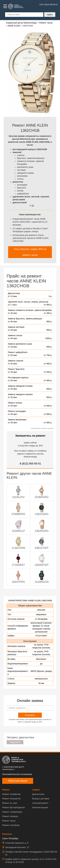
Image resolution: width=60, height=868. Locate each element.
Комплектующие (40, 807)
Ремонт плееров (10, 816)
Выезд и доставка (41, 799)
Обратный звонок (18, 781)
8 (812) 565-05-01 (30, 464)
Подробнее (15, 742)
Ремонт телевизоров (12, 812)
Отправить (30, 715)
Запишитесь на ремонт (30, 436)
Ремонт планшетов (11, 799)
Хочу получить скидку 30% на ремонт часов (30, 252)
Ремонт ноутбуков (11, 825)
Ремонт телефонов (11, 794)
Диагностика (38, 794)
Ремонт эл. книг (10, 803)
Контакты (7, 834)
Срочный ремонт (40, 803)
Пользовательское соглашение (17, 774)
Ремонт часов (9, 821)
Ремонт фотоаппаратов (13, 807)
